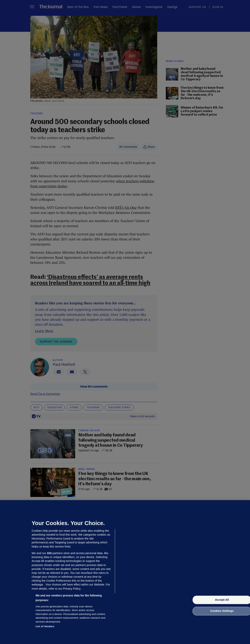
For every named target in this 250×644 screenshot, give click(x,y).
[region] (125, 572)
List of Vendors (45, 626)
